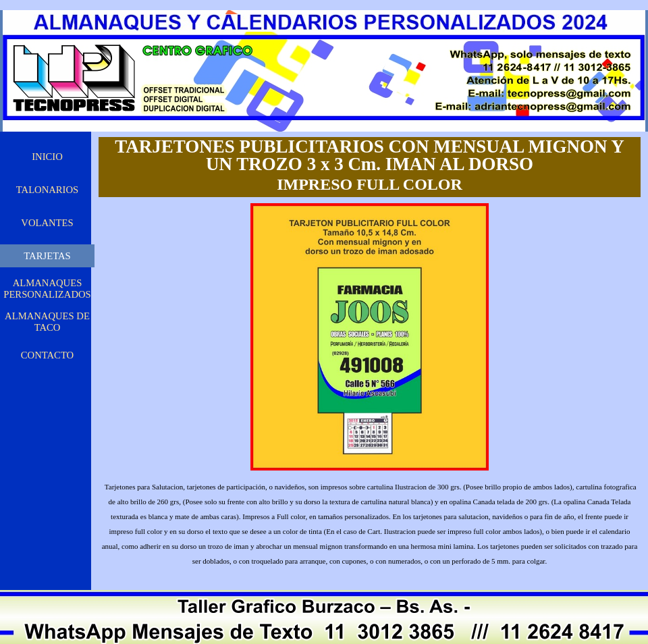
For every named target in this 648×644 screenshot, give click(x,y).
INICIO (47, 157)
